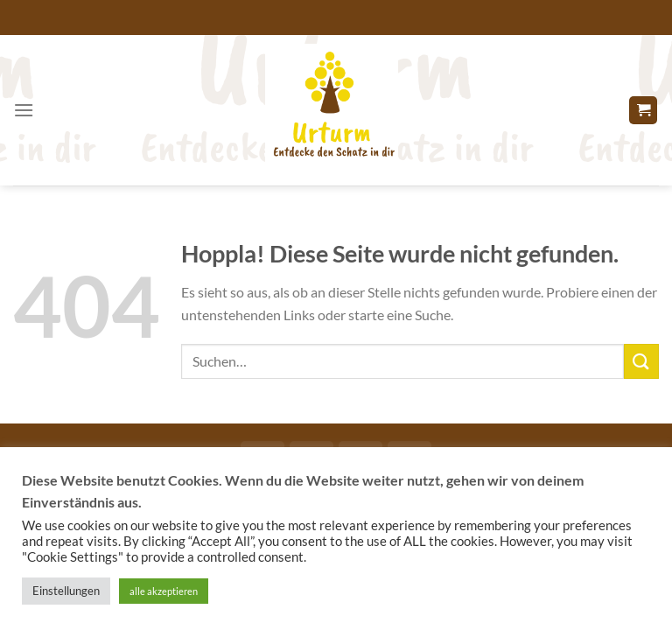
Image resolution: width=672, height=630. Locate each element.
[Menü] (24, 110)
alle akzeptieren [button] (164, 591)
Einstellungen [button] (66, 591)
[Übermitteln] (641, 361)
